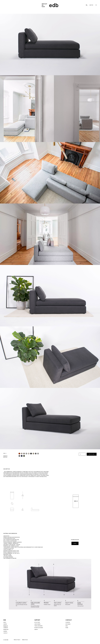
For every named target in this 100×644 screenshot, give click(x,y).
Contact (5, 633)
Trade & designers (38, 626)
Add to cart (92, 454)
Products (6, 626)
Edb (5, 620)
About (5, 622)
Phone (67, 628)
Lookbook (6, 628)
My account (37, 622)
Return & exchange (39, 628)
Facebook (68, 622)
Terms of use (25, 640)
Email (67, 626)
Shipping (5, 631)
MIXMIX (75, 543)
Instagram (68, 624)
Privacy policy (17, 640)
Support (37, 620)
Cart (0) (91, 5)
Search (36, 629)
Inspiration (6, 629)
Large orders (37, 624)
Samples (5, 624)
